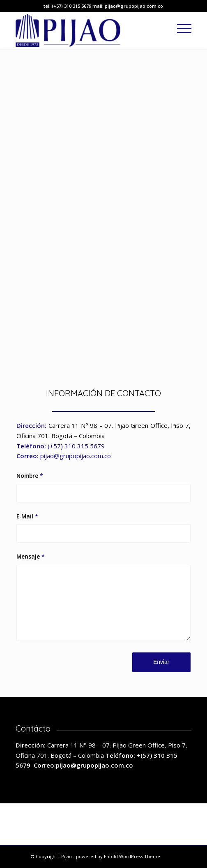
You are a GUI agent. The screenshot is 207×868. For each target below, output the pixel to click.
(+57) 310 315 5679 (76, 446)
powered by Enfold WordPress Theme (118, 856)
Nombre (30, 476)
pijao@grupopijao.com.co (76, 456)
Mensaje (31, 556)
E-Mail (27, 516)
